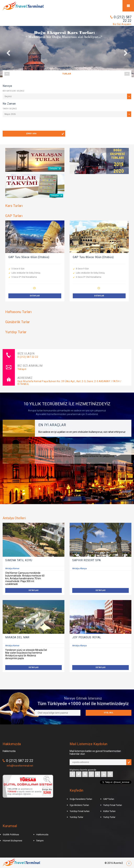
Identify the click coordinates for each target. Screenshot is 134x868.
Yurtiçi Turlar (109, 817)
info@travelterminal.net (20, 766)
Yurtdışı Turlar (16, 332)
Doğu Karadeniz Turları (81, 799)
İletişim (40, 841)
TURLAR (67, 74)
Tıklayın (22, 369)
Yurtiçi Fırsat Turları (113, 805)
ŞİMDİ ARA (31, 134)
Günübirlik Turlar (18, 322)
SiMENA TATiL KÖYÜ (19, 560)
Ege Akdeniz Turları (79, 805)
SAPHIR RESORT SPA (87, 560)
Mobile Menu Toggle (128, 6)
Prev (7, 74)
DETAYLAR (35, 296)
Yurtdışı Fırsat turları (80, 811)
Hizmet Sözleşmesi (12, 841)
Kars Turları (14, 206)
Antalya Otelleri (14, 518)
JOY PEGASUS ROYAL (87, 637)
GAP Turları (14, 216)
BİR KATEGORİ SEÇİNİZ (14, 91)
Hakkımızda (42, 835)
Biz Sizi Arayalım (122, 24)
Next (127, 74)
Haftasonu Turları (18, 312)
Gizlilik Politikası (11, 835)
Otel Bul (109, 713)
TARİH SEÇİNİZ (10, 109)
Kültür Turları (109, 811)
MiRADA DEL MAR (17, 637)
